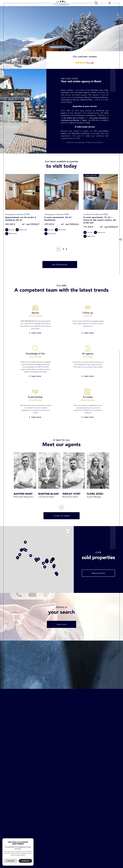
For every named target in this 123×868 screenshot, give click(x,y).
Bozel (84, 120)
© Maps (57, 592)
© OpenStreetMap (66, 592)
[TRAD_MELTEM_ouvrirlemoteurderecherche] (96, 3)
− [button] (68, 532)
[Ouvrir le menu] (110, 3)
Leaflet (52, 592)
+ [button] (68, 529)
